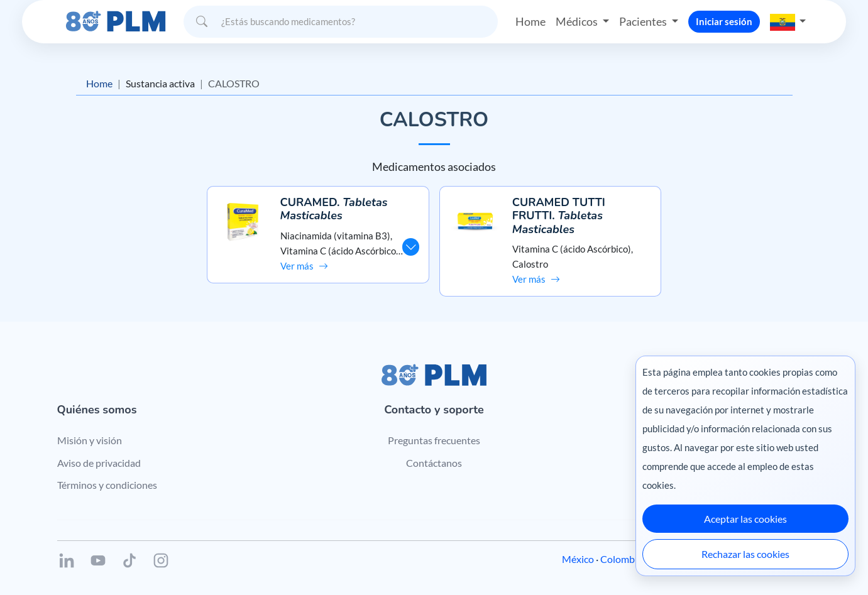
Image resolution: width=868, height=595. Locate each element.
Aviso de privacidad (99, 463)
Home (530, 21)
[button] (788, 21)
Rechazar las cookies (745, 554)
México (578, 559)
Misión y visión (90, 440)
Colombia (621, 559)
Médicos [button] (578, 21)
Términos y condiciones (107, 485)
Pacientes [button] (644, 21)
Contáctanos (434, 463)
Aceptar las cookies (745, 519)
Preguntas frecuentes (434, 440)
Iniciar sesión (724, 21)
